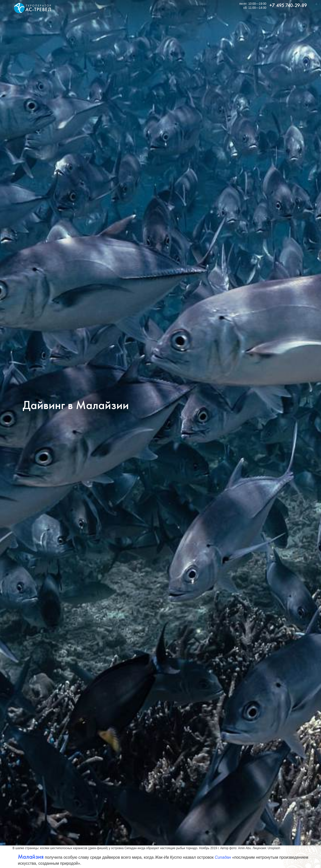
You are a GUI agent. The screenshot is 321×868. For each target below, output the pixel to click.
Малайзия (31, 857)
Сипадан (223, 857)
